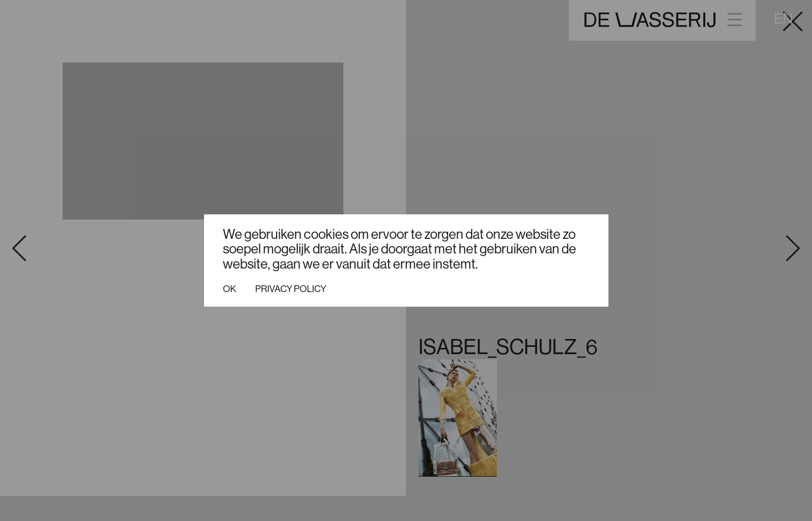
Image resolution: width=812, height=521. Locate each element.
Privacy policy (291, 289)
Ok (230, 289)
